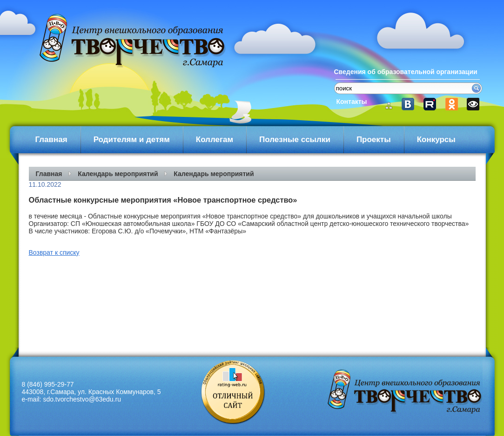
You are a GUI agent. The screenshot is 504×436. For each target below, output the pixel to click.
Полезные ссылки (295, 140)
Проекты (374, 140)
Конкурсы (436, 140)
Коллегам (215, 140)
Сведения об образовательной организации (406, 72)
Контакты (352, 102)
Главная (51, 140)
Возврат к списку (54, 252)
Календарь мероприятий (118, 174)
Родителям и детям (132, 140)
